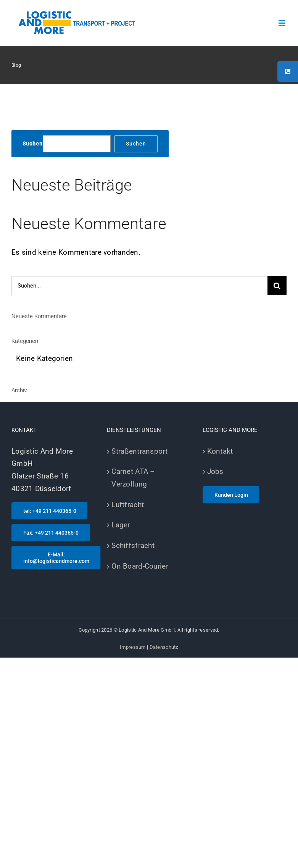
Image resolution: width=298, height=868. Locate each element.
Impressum (133, 647)
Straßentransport (139, 451)
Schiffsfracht (133, 546)
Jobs (215, 471)
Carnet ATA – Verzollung (133, 478)
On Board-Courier (140, 566)
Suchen (33, 144)
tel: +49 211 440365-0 (50, 511)
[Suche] (277, 286)
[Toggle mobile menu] (283, 23)
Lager (121, 525)
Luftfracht (128, 505)
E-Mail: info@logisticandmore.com (56, 558)
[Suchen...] (139, 286)
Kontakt (220, 451)
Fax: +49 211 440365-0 (51, 533)
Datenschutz (164, 647)
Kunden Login (231, 495)
